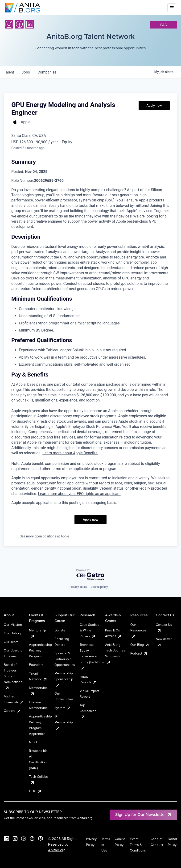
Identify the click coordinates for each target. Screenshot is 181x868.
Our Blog (140, 645)
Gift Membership (64, 722)
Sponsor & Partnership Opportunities (65, 659)
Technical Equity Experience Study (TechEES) (91, 656)
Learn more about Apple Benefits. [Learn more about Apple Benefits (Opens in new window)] (70, 453)
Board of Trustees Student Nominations (13, 676)
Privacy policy (78, 587)
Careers (12, 711)
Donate (60, 630)
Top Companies (88, 711)
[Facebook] (19, 24)
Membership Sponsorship (64, 679)
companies (47, 72)
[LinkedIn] (30, 24)
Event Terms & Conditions (138, 845)
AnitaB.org (57, 850)
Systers (63, 708)
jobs (26, 72)
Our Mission (13, 625)
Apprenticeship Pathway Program (40, 650)
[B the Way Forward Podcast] (41, 839)
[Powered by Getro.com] (90, 575)
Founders (36, 665)
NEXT (33, 742)
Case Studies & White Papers (89, 630)
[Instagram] (9, 24)
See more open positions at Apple (44, 536)
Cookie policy (99, 587)
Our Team (11, 642)
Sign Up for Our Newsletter (143, 814)
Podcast (139, 653)
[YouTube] (24, 839)
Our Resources (138, 630)
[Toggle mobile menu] (172, 8)
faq (164, 25)
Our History (12, 633)
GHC (35, 791)
